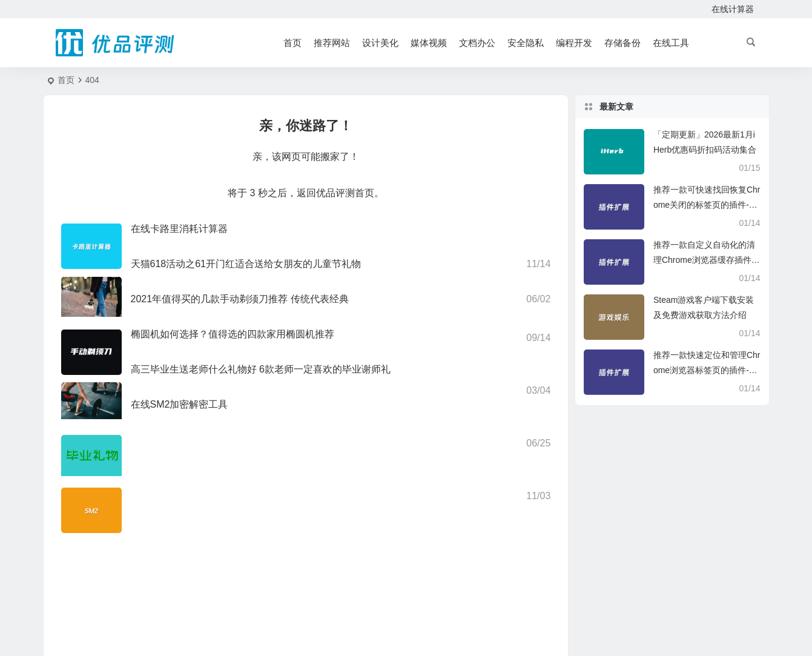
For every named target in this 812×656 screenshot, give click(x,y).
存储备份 (622, 43)
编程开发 (574, 43)
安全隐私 (526, 43)
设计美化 (380, 43)
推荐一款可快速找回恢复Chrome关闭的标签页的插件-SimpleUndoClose (707, 205)
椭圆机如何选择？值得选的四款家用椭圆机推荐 (233, 334)
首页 (292, 43)
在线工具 (671, 43)
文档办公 (477, 43)
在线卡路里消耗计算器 (179, 229)
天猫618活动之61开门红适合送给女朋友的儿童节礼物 (246, 264)
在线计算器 (733, 9)
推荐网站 (332, 43)
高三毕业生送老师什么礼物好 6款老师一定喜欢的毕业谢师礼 (261, 369)
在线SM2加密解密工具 (180, 404)
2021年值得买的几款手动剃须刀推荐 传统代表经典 (240, 299)
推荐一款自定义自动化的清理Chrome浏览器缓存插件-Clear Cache (707, 260)
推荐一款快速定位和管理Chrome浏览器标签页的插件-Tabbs (707, 370)
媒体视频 (429, 43)
